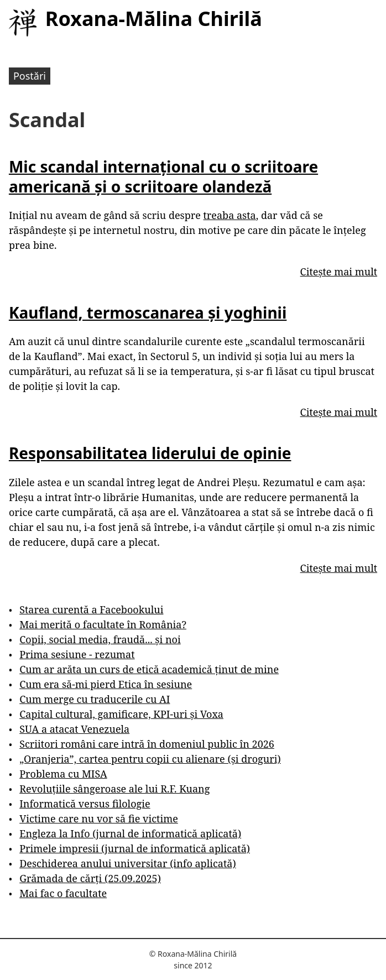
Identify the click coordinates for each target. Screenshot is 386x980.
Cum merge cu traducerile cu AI (95, 699)
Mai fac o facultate (63, 893)
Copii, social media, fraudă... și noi (100, 639)
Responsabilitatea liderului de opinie (150, 453)
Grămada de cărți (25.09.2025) (90, 878)
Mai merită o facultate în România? (103, 624)
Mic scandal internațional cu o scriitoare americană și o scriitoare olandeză (163, 176)
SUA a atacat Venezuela (74, 729)
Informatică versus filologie (85, 804)
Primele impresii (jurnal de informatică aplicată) (135, 848)
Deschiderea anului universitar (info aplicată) (127, 863)
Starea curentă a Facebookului (91, 609)
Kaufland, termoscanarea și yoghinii (148, 312)
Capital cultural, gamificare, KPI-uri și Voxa (121, 714)
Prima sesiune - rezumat (77, 654)
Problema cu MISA (63, 774)
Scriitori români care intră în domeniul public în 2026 (147, 744)
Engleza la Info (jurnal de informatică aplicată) (130, 833)
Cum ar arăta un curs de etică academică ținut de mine (149, 669)
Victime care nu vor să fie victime (99, 819)
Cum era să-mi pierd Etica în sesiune (106, 684)
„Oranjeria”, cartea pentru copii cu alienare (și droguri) (150, 759)
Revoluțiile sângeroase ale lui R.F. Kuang (114, 789)
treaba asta (230, 215)
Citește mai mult (339, 272)
